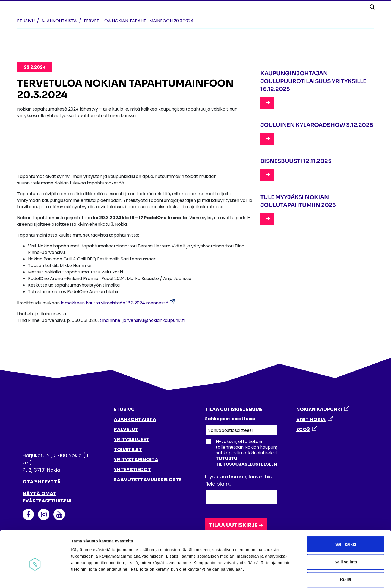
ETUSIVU (124, 409)
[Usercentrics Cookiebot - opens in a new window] (35, 577)
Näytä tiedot (290, 577)
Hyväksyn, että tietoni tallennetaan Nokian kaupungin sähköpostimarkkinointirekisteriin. (246, 453)
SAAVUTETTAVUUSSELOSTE (148, 479)
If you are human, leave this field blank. (238, 480)
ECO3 (303, 429)
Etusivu (26, 21)
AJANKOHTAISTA (135, 419)
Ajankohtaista (59, 21)
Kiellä (346, 552)
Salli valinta (346, 535)
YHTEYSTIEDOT (132, 469)
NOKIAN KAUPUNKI (319, 409)
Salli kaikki (346, 517)
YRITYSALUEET (132, 439)
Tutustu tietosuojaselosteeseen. (247, 461)
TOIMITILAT (128, 449)
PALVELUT (126, 429)
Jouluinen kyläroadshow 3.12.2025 (317, 125)
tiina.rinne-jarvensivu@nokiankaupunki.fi (142, 320)
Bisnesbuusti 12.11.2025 (296, 161)
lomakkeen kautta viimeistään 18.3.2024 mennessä (115, 303)
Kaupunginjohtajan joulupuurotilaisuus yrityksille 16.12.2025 (313, 81)
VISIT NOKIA (311, 419)
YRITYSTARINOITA (136, 459)
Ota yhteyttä (42, 482)
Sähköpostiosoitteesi (230, 419)
